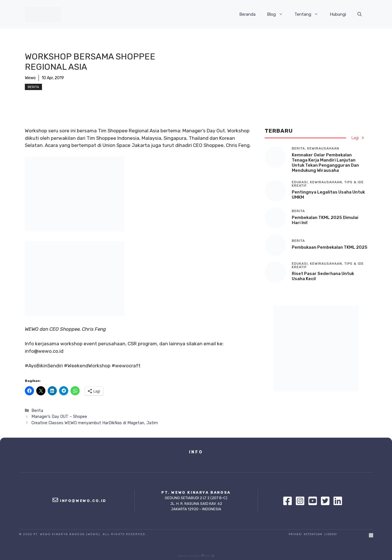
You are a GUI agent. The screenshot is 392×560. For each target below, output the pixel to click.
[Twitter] (327, 501)
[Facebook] (289, 501)
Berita (33, 87)
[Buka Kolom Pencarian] (360, 14)
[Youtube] (314, 501)
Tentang (309, 14)
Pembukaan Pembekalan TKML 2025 (330, 247)
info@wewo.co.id (83, 501)
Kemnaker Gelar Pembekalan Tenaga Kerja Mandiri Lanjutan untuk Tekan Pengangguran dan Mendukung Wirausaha (325, 163)
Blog (278, 14)
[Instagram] (301, 501)
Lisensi (331, 534)
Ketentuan (313, 534)
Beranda (247, 14)
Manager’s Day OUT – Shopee (59, 416)
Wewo (30, 78)
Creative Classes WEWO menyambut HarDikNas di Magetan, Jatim (95, 423)
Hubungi (338, 14)
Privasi (295, 534)
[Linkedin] (338, 501)
